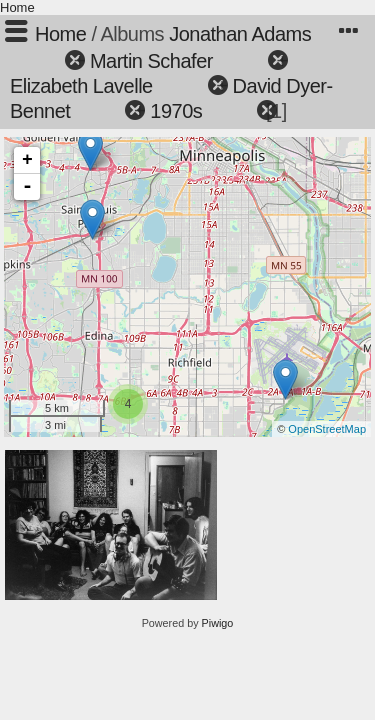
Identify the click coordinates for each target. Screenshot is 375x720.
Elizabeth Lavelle (81, 86)
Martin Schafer (151, 61)
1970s (176, 111)
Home (17, 7)
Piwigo (218, 623)
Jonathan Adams (240, 34)
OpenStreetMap (327, 429)
